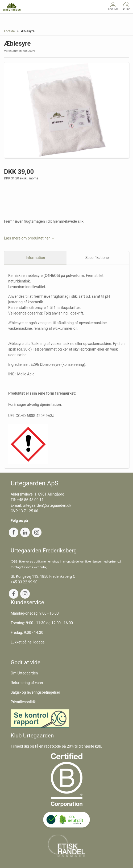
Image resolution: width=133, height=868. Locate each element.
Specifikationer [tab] (98, 258)
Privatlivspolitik (23, 702)
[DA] (12, 7)
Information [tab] (36, 258)
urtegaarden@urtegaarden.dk (47, 505)
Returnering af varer (27, 683)
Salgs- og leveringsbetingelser (35, 692)
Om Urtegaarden (24, 673)
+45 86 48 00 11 (30, 500)
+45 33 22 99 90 (24, 582)
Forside (9, 31)
